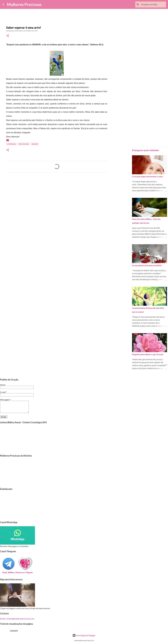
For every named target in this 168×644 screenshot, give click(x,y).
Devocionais (24, 144)
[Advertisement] (57, 198)
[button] (8, 36)
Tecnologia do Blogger (84, 635)
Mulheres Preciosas (24, 4)
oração (35, 144)
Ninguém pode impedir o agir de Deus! (148, 354)
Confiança (11, 144)
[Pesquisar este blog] (153, 4)
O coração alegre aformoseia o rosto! (148, 177)
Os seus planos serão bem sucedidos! (147, 266)
